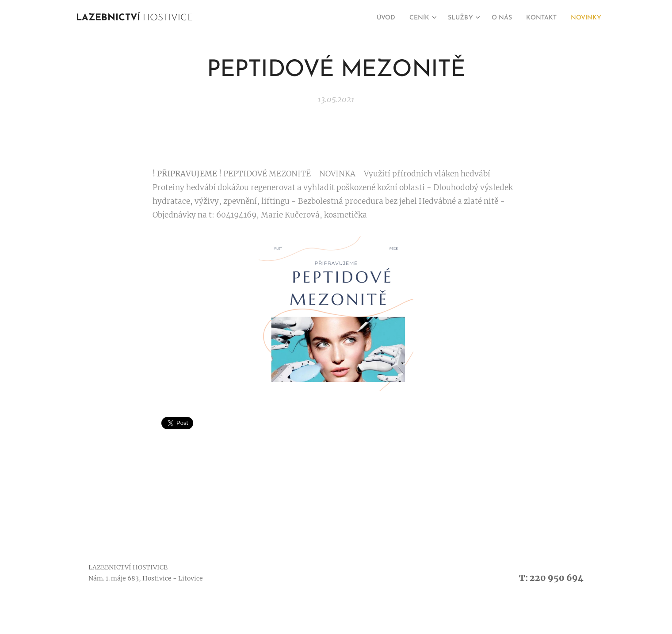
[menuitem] (368, 18)
